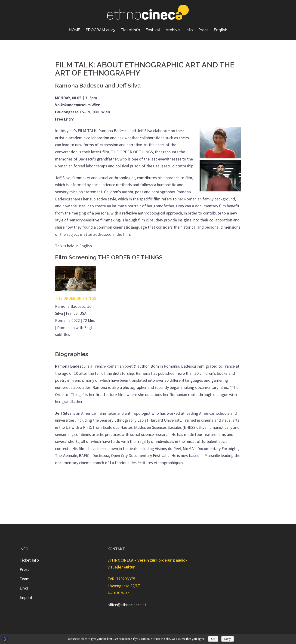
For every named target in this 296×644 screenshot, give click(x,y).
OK (213, 639)
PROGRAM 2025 (100, 30)
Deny (228, 639)
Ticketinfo (130, 30)
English (221, 30)
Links (24, 588)
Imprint (26, 597)
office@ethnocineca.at (127, 605)
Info (189, 30)
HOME (75, 30)
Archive (173, 30)
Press (203, 30)
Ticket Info (29, 560)
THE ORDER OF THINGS (76, 298)
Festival (153, 30)
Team (25, 579)
